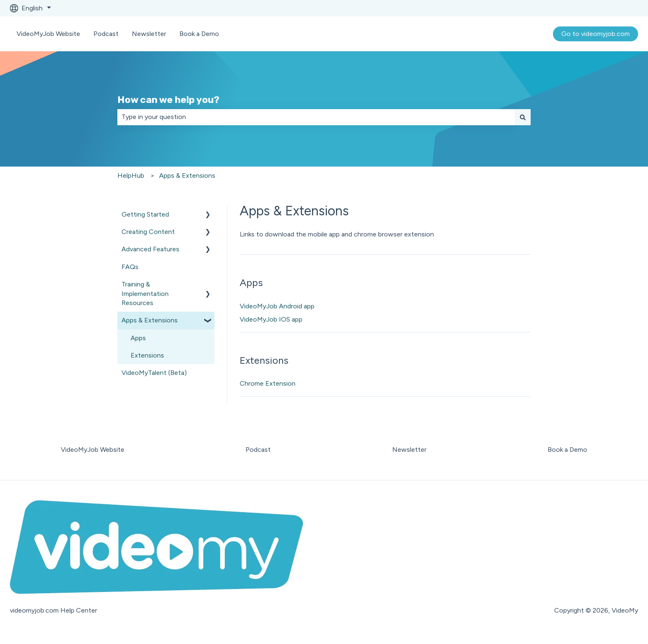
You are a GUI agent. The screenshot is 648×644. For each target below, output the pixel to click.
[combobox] (316, 117)
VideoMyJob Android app (277, 306)
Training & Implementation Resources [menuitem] (145, 293)
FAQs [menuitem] (130, 267)
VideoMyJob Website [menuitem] (93, 450)
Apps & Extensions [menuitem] (150, 320)
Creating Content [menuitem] (148, 232)
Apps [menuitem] (138, 338)
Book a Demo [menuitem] (567, 450)
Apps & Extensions (187, 175)
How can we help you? (168, 100)
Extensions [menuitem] (147, 355)
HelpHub (131, 175)
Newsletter (149, 34)
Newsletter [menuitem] (409, 450)
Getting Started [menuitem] (145, 214)
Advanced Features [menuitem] (150, 249)
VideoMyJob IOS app (271, 319)
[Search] (523, 117)
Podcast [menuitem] (258, 450)
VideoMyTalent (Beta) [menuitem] (154, 373)
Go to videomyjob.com (596, 34)
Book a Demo (199, 34)
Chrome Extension (268, 383)
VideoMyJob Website (48, 34)
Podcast (106, 34)
